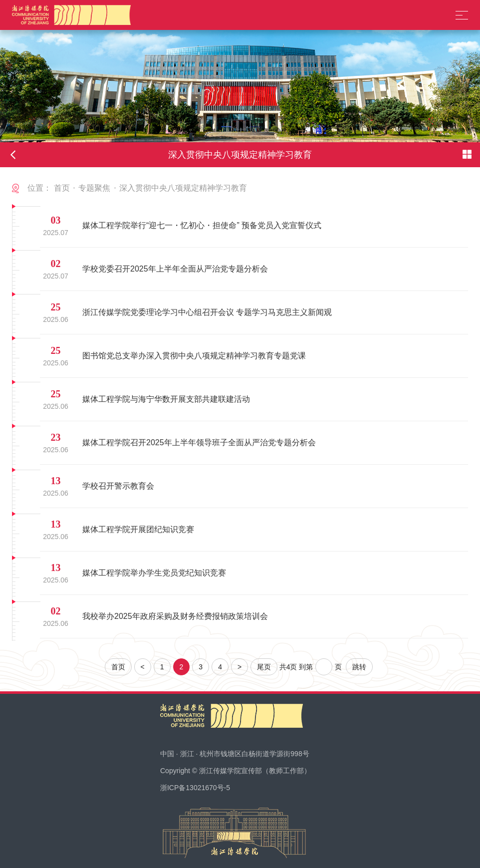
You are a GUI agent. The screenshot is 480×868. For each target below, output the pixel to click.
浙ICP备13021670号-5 (195, 788)
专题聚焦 (94, 188)
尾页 (264, 667)
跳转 (359, 667)
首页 (62, 188)
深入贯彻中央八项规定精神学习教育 (183, 188)
